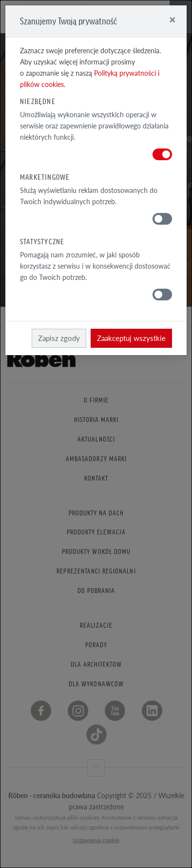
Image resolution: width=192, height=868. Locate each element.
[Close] (172, 19)
